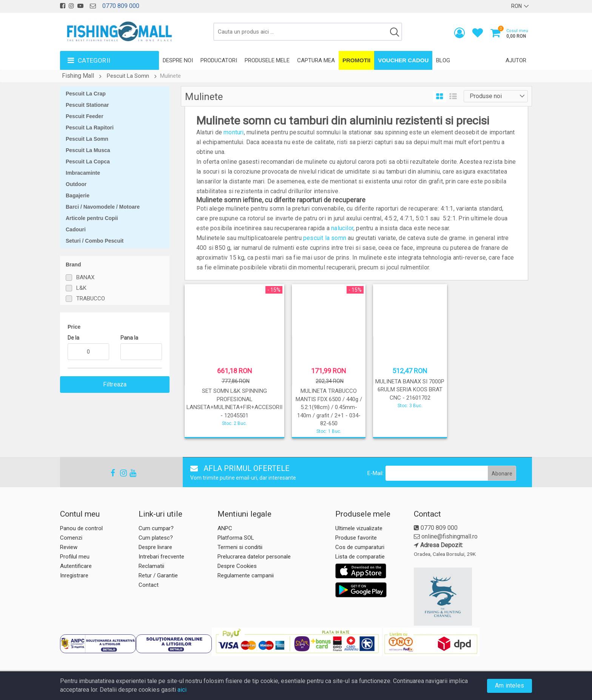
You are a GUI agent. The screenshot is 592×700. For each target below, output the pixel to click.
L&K (81, 288)
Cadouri (76, 229)
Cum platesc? (156, 538)
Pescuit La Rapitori (90, 128)
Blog (443, 60)
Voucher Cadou (403, 60)
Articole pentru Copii (92, 218)
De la (73, 338)
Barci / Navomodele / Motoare (103, 207)
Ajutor (516, 60)
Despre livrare (155, 547)
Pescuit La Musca (88, 150)
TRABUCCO (91, 298)
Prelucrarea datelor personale (254, 557)
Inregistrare (74, 575)
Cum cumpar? (156, 528)
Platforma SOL (236, 538)
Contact (149, 585)
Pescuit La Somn (128, 76)
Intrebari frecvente (161, 557)
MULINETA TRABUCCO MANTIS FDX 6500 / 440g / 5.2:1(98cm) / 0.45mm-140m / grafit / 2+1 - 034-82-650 (329, 407)
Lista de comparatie (360, 557)
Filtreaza (115, 384)
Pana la (129, 338)
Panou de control (81, 528)
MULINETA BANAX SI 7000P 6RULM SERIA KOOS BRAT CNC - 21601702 (410, 390)
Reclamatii (151, 566)
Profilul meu (75, 557)
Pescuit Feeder (85, 116)
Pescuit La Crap (86, 94)
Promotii (356, 60)
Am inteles (510, 685)
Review (69, 547)
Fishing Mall (78, 76)
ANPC (225, 528)
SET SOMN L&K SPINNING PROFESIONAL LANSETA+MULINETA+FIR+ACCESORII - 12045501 (234, 403)
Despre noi (178, 60)
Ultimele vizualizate (359, 528)
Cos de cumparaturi (360, 547)
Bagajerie (78, 195)
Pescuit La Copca (88, 162)
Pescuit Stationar (87, 105)
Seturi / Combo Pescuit (95, 241)
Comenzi (71, 538)
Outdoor (76, 184)
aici (182, 690)
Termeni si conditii (240, 547)
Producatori (219, 60)
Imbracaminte (83, 173)
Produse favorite (356, 538)
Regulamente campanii (246, 575)
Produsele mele (267, 60)
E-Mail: (375, 473)
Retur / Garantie (158, 575)
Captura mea (316, 60)
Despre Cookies (237, 566)
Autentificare (76, 566)
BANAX (85, 277)
